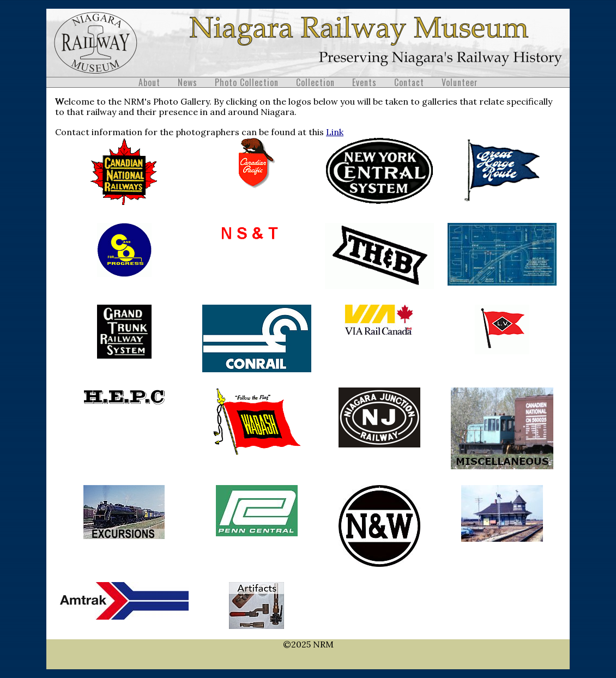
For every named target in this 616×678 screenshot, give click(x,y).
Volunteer (460, 82)
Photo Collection (247, 82)
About (149, 82)
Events (364, 82)
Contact (409, 82)
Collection (315, 82)
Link (335, 132)
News (188, 82)
